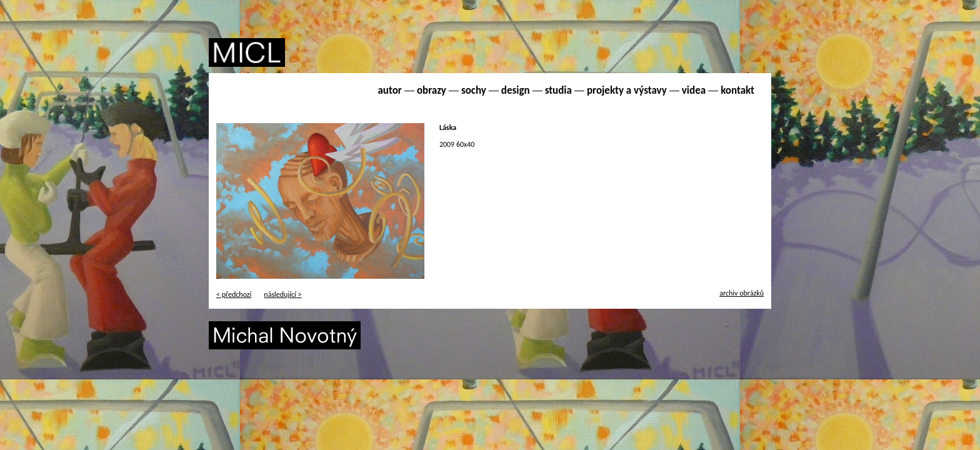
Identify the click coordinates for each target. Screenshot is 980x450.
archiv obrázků (742, 293)
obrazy (432, 90)
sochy (474, 90)
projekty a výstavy (627, 90)
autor (389, 90)
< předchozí (234, 294)
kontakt (737, 90)
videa (694, 90)
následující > (282, 294)
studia (558, 90)
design (516, 90)
